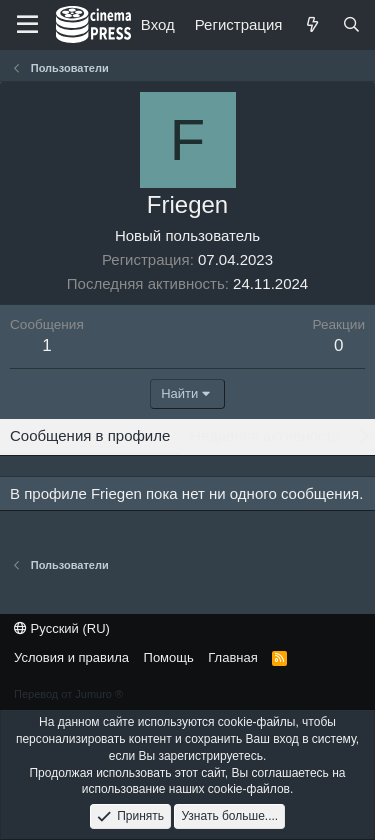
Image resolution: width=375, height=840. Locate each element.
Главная (232, 657)
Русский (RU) (62, 628)
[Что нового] (311, 24)
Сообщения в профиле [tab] (90, 435)
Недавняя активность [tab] (265, 435)
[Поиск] (351, 24)
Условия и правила (71, 657)
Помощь (169, 657)
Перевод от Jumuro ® (68, 694)
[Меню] (27, 25)
